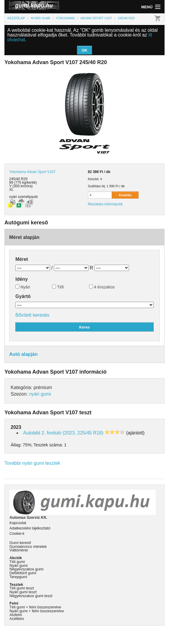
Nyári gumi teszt (23, 592)
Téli (58, 287)
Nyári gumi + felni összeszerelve (37, 611)
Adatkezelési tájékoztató (30, 528)
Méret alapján (24, 237)
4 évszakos (102, 287)
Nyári (23, 287)
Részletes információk (105, 204)
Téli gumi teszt (22, 588)
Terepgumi (18, 577)
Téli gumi (17, 562)
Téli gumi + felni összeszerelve (35, 607)
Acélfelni (17, 619)
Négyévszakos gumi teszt (31, 596)
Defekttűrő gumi (23, 573)
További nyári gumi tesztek (32, 463)
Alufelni (16, 615)
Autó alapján (23, 354)
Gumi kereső (20, 543)
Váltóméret (19, 550)
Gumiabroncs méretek (28, 547)
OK (85, 50)
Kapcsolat (18, 523)
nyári (13, 197)
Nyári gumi (18, 566)
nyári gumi (40, 394)
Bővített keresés (32, 315)
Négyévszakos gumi (26, 569)
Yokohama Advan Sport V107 (32, 172)
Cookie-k (17, 533)
